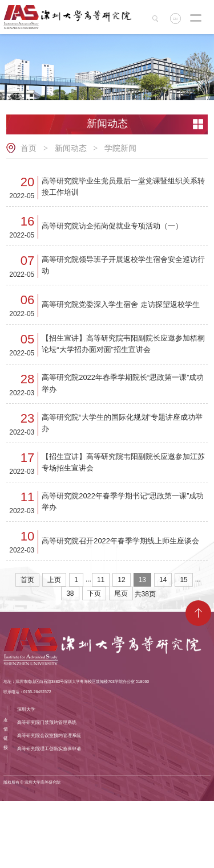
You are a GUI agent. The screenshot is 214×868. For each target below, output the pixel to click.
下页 (94, 661)
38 (70, 661)
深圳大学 (26, 777)
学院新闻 (120, 148)
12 (121, 648)
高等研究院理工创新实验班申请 (49, 816)
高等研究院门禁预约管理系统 (47, 790)
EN (177, 19)
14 (163, 648)
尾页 (121, 661)
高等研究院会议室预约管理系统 (49, 803)
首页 (29, 148)
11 (101, 648)
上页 (54, 648)
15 (183, 648)
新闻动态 (71, 148)
